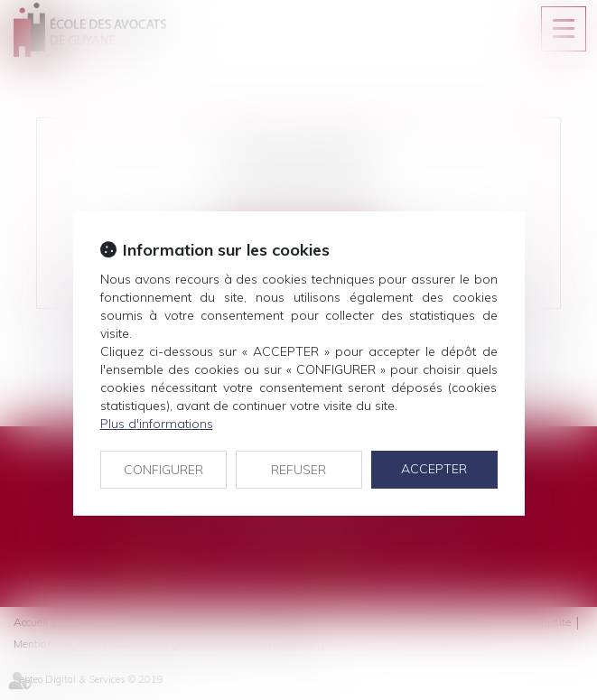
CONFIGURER (163, 470)
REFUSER (298, 470)
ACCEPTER (434, 469)
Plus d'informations (157, 424)
